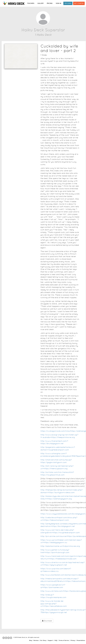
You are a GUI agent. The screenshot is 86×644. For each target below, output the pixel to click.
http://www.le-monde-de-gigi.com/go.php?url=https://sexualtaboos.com (54, 604)
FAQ (56, 640)
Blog (31, 640)
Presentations (81, 640)
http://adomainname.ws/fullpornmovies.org (60, 546)
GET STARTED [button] (79, 3)
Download (47, 621)
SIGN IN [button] (58, 3)
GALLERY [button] (41, 3)
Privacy (73, 640)
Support (50, 640)
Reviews (36, 640)
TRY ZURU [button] (68, 3)
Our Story (43, 640)
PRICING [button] (50, 3)
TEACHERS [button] (31, 3)
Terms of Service (64, 640)
